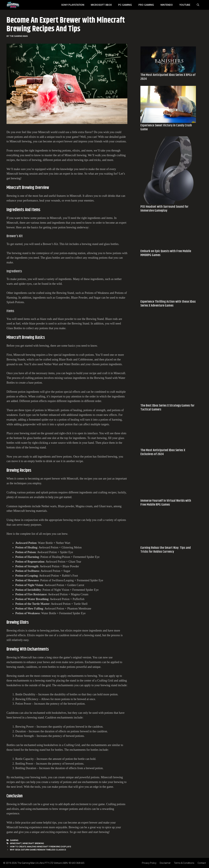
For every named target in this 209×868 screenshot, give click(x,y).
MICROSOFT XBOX (101, 5)
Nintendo (167, 5)
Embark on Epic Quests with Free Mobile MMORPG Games (166, 253)
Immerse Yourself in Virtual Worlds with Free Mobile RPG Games (166, 503)
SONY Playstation (73, 5)
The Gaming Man (26, 863)
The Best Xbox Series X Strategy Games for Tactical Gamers (167, 408)
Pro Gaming (146, 5)
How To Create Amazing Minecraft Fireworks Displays (40, 847)
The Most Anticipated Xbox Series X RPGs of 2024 (168, 77)
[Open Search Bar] (198, 5)
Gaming (14, 840)
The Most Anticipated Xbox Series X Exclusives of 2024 (163, 452)
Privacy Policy (149, 863)
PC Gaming (125, 5)
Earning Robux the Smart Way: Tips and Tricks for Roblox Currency (166, 550)
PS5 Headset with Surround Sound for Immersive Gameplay (164, 209)
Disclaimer (165, 863)
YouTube (185, 5)
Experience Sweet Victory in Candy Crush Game (166, 127)
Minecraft (16, 843)
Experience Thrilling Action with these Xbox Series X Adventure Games (168, 304)
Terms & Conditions (184, 863)
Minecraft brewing (33, 843)
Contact (202, 863)
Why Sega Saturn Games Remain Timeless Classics (38, 850)
